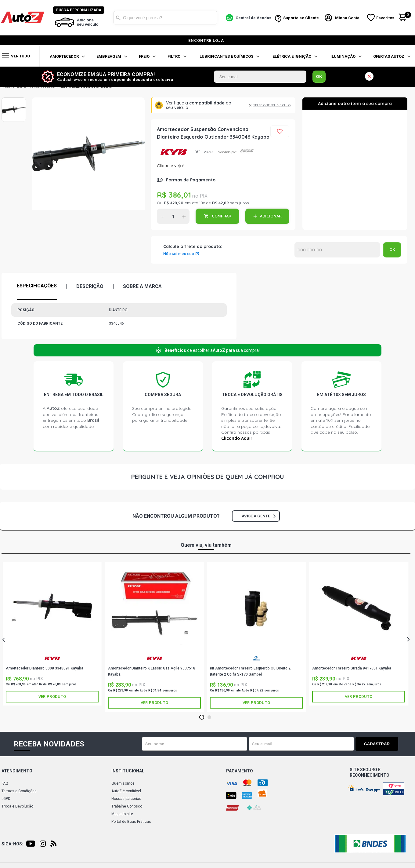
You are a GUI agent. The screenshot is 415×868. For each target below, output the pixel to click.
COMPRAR (222, 216)
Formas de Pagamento (191, 180)
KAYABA (173, 152)
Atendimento (17, 771)
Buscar (118, 18)
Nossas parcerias (126, 799)
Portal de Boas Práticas (131, 822)
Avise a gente (259, 516)
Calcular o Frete (337, 250)
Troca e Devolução (17, 806)
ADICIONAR (271, 216)
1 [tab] (202, 717)
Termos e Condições (19, 791)
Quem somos (123, 783)
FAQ (5, 783)
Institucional (128, 771)
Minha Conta (347, 18)
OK (319, 77)
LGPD (6, 799)
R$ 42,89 (220, 203)
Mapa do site (122, 814)
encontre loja (206, 40)
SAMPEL (256, 658)
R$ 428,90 (174, 203)
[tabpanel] (52, 634)
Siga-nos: (12, 844)
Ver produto (52, 697)
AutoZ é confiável (126, 791)
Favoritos (385, 18)
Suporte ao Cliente (301, 18)
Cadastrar (377, 744)
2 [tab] (209, 717)
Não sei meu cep (179, 254)
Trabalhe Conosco (127, 806)
